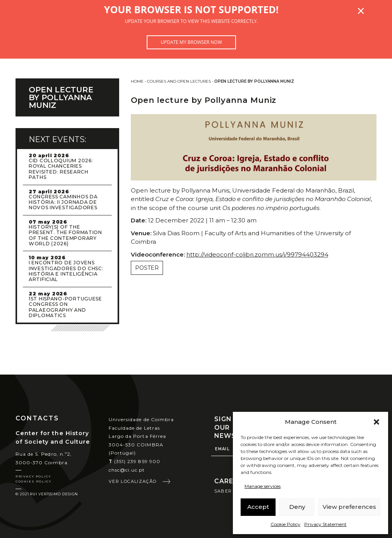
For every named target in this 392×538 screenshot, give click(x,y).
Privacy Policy (33, 476)
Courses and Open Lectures (179, 81)
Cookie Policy (285, 524)
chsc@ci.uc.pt (127, 470)
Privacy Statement (325, 524)
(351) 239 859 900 (134, 461)
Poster (147, 268)
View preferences (349, 507)
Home (137, 81)
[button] (376, 422)
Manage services (263, 486)
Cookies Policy (33, 481)
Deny (297, 507)
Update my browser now (191, 42)
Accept (258, 507)
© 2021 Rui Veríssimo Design (47, 494)
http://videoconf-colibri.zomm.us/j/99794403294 (257, 254)
